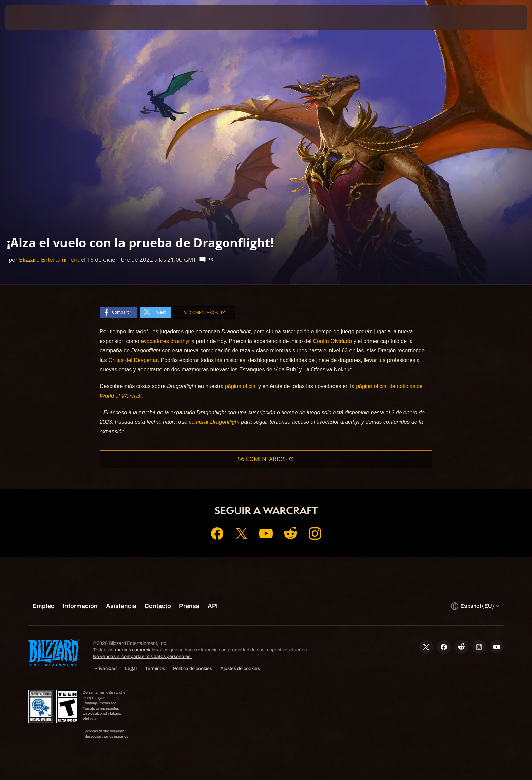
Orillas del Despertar (133, 360)
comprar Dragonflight (214, 422)
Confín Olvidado (333, 341)
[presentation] (31, 18)
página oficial (241, 386)
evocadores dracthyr (165, 341)
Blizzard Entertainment (49, 260)
